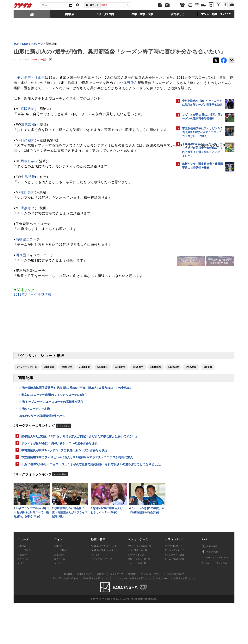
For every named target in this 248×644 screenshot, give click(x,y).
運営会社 (101, 615)
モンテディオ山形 (31, 86)
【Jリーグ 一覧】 (38, 68)
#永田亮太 (120, 396)
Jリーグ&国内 (24, 592)
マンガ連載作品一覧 (137, 592)
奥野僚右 (45, 96)
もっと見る (64, 464)
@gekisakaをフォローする (198, 232)
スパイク (22, 605)
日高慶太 (28, 164)
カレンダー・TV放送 (175, 596)
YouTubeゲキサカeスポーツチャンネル (105, 594)
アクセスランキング (174, 592)
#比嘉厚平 (138, 396)
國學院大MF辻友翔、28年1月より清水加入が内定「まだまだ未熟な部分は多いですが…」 (80, 475)
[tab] (32, 14)
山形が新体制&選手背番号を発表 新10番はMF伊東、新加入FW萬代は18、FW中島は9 (75, 424)
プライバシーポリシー (152, 615)
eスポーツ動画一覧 (137, 605)
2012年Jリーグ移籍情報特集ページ (42, 454)
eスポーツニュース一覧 (139, 600)
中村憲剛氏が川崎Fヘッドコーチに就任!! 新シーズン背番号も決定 (64, 490)
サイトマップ (117, 615)
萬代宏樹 (28, 143)
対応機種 (68, 615)
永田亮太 (28, 221)
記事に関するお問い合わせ (96, 620)
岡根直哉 (28, 190)
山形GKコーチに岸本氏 (35, 446)
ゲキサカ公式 (210, 593)
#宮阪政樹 (67, 396)
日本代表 (22, 587)
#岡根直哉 (49, 396)
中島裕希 (28, 206)
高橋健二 (23, 268)
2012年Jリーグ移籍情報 (32, 324)
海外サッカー (24, 600)
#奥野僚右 (156, 396)
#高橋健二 (102, 396)
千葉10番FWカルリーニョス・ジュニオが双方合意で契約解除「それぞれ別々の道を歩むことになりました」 (92, 504)
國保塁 (21, 284)
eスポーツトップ (136, 596)
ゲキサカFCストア (174, 587)
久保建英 (117, 5)
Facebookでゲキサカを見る (198, 240)
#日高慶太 (85, 396)
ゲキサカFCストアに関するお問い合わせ (176, 620)
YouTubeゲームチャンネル (214, 604)
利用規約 (132, 615)
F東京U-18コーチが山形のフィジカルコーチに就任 (53, 432)
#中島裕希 (40, 403)
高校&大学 (22, 596)
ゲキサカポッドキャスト (103, 600)
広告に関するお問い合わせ (65, 620)
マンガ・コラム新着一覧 (140, 587)
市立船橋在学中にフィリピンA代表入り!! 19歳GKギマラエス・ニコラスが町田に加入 (77, 497)
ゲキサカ (23, 6)
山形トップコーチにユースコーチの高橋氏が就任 (51, 439)
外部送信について (176, 615)
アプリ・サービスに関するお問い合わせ (132, 620)
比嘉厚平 (28, 237)
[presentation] (32, 14)
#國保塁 (56, 403)
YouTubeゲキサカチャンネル (105, 587)
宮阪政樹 (28, 127)
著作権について (85, 615)
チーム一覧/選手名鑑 (175, 600)
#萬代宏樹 (22, 403)
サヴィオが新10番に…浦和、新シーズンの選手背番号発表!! (60, 482)
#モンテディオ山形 (27, 396)
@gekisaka (209, 587)
